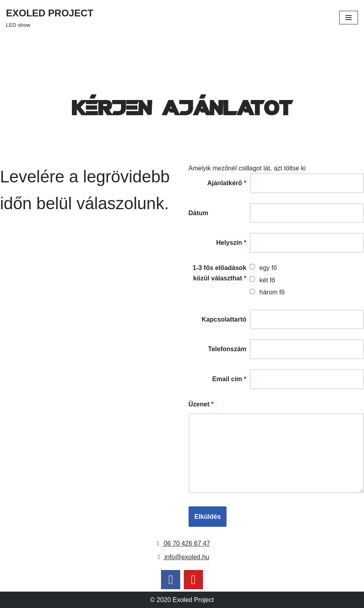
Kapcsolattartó (224, 319)
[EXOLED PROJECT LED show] (50, 18)
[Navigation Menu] (349, 18)
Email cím (229, 379)
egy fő (268, 268)
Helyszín (231, 243)
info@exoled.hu (182, 557)
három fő (272, 292)
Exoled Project (193, 600)
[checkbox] (252, 267)
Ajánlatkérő (227, 183)
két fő (267, 280)
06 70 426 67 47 (182, 543)
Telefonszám (227, 349)
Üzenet (201, 404)
